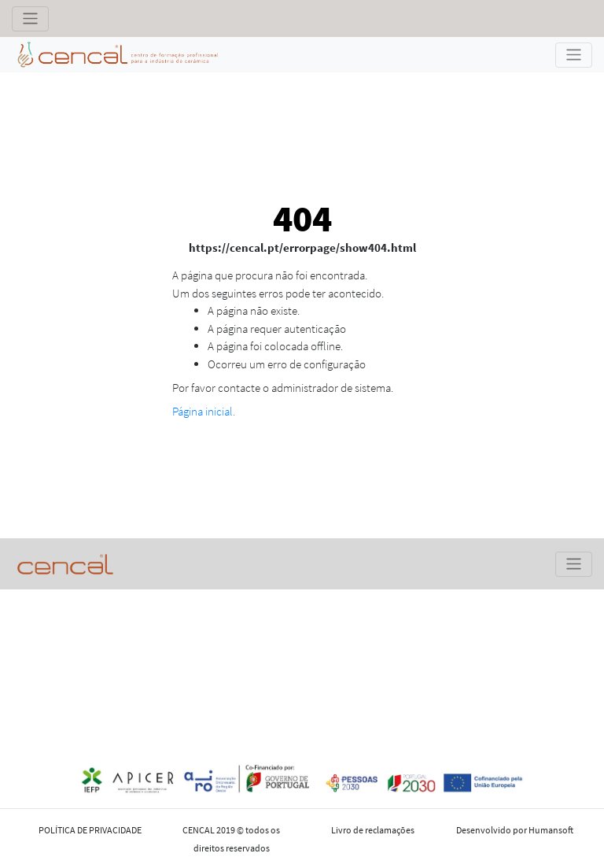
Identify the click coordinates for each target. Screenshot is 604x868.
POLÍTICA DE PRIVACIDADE (90, 830)
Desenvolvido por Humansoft (515, 830)
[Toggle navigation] (30, 19)
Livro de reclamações (373, 830)
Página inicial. (204, 411)
